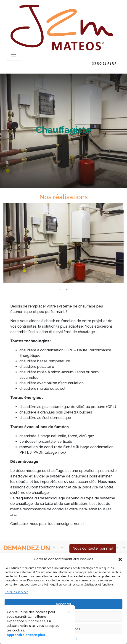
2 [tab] (67, 290)
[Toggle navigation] (13, 56)
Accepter (63, 604)
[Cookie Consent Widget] (39, 623)
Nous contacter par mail (93, 548)
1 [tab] (60, 290)
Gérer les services (16, 592)
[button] (120, 559)
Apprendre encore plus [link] (26, 635)
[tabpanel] (63, 245)
